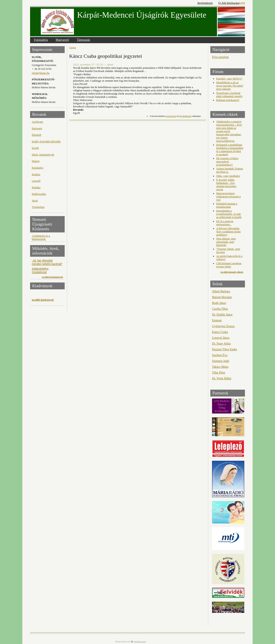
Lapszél (36, 181)
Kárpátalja (37, 168)
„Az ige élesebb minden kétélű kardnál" (47, 262)
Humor (36, 161)
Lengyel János (221, 338)
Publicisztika (39, 194)
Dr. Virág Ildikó (222, 378)
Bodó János (219, 303)
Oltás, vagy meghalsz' (228, 176)
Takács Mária (220, 367)
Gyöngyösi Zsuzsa (223, 326)
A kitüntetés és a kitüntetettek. (41, 237)
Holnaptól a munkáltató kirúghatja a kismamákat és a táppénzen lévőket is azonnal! (230, 150)
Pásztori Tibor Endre (225, 349)
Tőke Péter (219, 372)
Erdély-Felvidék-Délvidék (46, 142)
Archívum (37, 122)
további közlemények (52, 277)
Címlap (73, 47)
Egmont (217, 320)
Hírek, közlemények (43, 155)
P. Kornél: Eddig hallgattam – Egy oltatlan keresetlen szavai (226, 185)
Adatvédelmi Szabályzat (40, 270)
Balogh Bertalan (222, 297)
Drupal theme (121, 642)
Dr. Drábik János (222, 314)
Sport (35, 201)
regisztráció (171, 116)
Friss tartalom (220, 57)
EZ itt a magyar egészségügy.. (225, 223)
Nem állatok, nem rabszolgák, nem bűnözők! (226, 242)
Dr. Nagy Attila (221, 343)
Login (242, 3)
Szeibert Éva (220, 355)
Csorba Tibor (220, 309)
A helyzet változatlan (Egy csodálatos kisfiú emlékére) (228, 232)
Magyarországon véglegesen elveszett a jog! (228, 197)
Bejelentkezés (205, 3)
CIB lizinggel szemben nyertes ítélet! (229, 265)
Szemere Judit (221, 361)
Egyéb (35, 148)
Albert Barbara (221, 291)
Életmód (36, 135)
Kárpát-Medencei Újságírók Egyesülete (142, 15)
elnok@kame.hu (41, 73)
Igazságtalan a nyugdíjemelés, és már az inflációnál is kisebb (229, 214)
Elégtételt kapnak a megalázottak (227, 205)
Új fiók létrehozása (229, 3)
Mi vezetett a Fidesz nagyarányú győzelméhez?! (227, 162)
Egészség (37, 128)
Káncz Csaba (220, 332)
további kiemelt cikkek (232, 272)
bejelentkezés (185, 116)
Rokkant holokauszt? (228, 100)
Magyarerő (62, 40)
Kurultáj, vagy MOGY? (229, 79)
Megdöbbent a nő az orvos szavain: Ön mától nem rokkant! (230, 86)
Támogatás (83, 40)
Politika (36, 188)
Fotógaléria (41, 40)
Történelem (38, 207)
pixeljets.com (140, 642)
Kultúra (36, 174)
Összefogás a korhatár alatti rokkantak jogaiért (229, 95)
